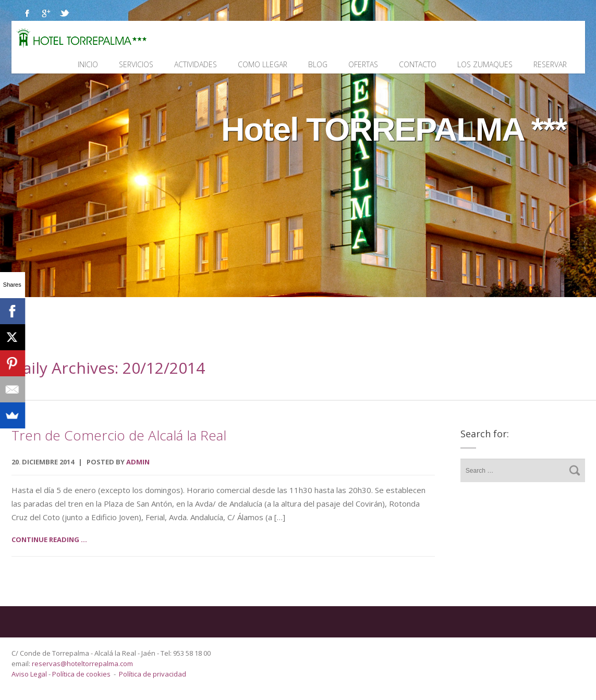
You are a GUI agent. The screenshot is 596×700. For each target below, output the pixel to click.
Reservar (550, 64)
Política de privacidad (153, 674)
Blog (318, 64)
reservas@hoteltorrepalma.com (83, 664)
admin (138, 462)
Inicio (88, 64)
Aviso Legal (30, 674)
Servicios (136, 64)
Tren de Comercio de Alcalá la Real (119, 435)
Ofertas (363, 64)
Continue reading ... (49, 539)
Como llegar (263, 64)
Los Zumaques (485, 64)
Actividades (196, 64)
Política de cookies (81, 674)
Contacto (418, 64)
